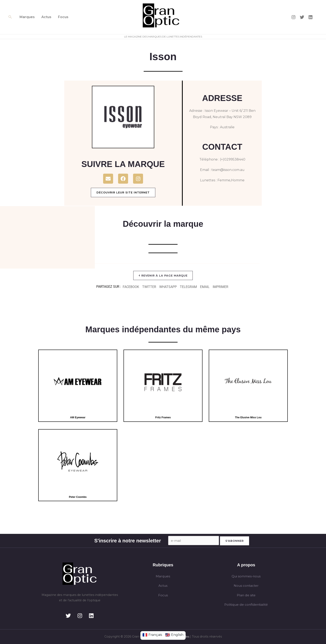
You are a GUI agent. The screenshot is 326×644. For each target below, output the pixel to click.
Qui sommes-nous (246, 576)
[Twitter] (302, 17)
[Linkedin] (311, 17)
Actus (46, 17)
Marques (27, 17)
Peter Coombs (78, 497)
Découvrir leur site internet (123, 192)
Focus (63, 17)
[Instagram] (293, 17)
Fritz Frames (163, 418)
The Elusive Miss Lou (248, 418)
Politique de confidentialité (246, 605)
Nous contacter (246, 586)
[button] (10, 17)
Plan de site (246, 595)
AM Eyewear (78, 418)
